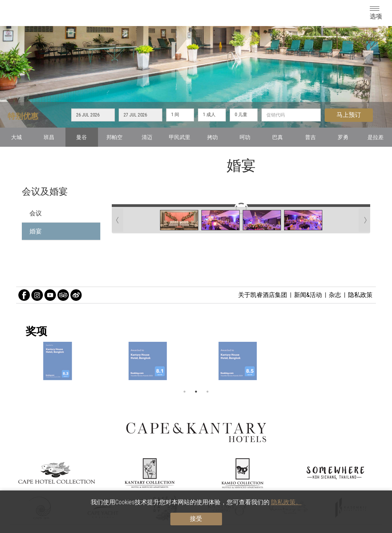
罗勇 (343, 137)
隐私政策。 (286, 502)
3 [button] (207, 392)
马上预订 (349, 115)
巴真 (278, 137)
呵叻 (245, 137)
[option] (196, 361)
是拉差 (376, 137)
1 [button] (185, 392)
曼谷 (82, 137)
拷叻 (212, 137)
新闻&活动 (308, 295)
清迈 (147, 137)
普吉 (310, 137)
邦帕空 (114, 137)
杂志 (335, 295)
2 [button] (196, 392)
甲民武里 (180, 137)
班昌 (49, 137)
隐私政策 (360, 295)
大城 (16, 137)
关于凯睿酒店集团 (263, 295)
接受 (196, 519)
